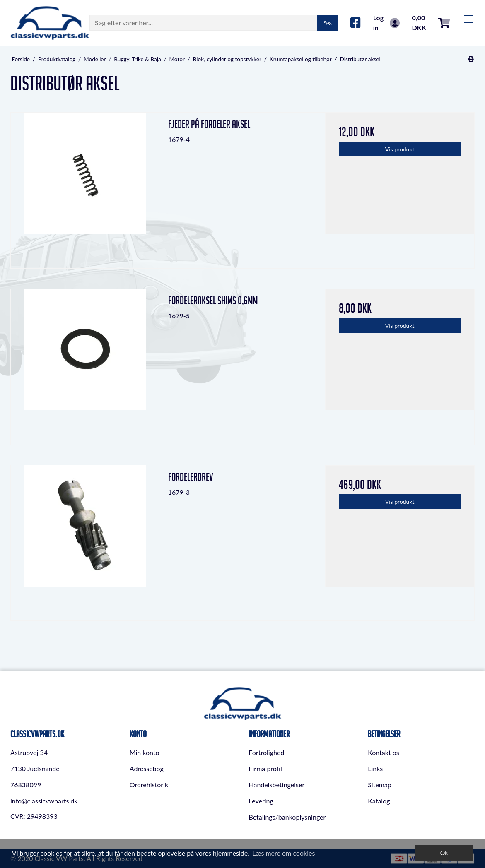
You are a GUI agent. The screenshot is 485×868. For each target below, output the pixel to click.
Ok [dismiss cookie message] (444, 853)
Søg (327, 23)
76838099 (26, 785)
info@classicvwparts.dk (44, 801)
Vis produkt (400, 149)
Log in (386, 23)
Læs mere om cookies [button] (284, 853)
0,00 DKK (431, 23)
